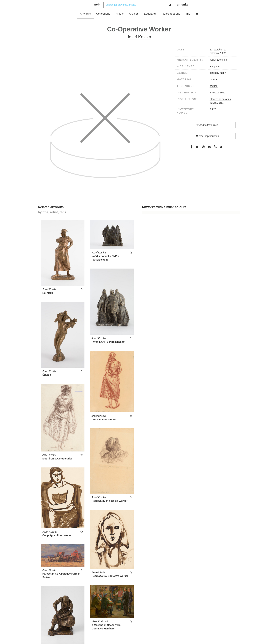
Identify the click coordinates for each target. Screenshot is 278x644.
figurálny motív (218, 80)
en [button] (249, 5)
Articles (134, 21)
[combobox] (138, 12)
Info (188, 21)
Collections (103, 21)
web (97, 12)
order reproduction (207, 143)
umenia (182, 12)
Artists (120, 21)
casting (213, 93)
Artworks (85, 21)
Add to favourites (207, 132)
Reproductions (171, 21)
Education (150, 21)
